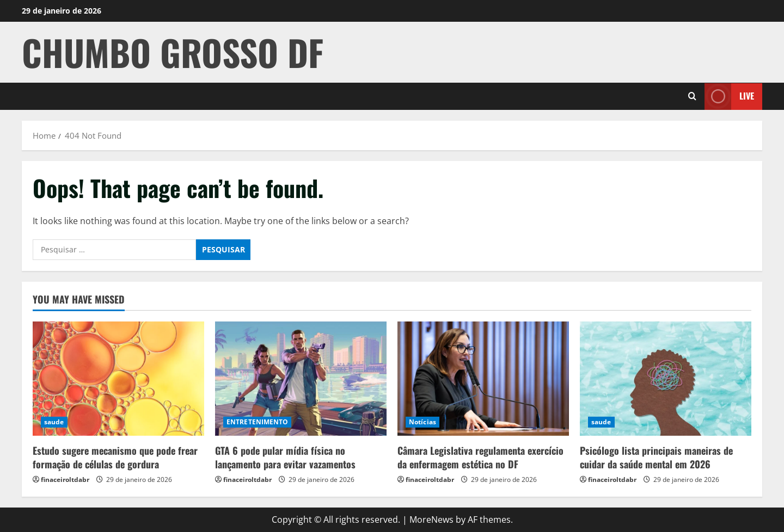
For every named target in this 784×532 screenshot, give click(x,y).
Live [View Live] (729, 96)
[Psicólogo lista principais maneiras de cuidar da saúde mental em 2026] (666, 379)
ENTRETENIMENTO (257, 422)
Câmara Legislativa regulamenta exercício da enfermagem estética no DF (480, 457)
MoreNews (431, 519)
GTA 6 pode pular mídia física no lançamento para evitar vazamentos (285, 457)
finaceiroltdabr (65, 480)
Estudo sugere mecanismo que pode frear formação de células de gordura (115, 457)
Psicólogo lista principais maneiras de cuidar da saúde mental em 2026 (656, 457)
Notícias (422, 422)
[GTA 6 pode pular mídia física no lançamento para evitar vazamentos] (301, 379)
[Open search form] (692, 96)
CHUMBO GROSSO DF (173, 52)
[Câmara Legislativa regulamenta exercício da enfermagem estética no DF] (483, 379)
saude (54, 422)
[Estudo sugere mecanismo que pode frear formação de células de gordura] (118, 379)
